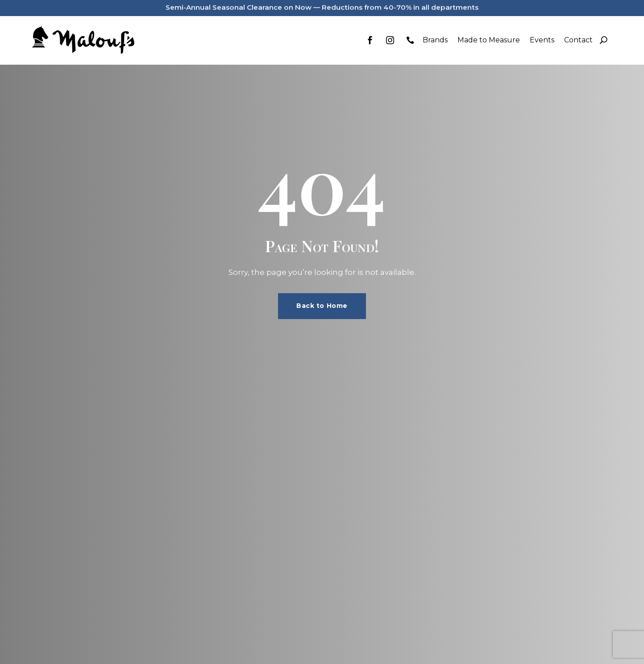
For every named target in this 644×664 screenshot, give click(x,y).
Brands (435, 40)
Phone (410, 40)
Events (542, 40)
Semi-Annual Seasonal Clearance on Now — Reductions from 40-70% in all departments (322, 5)
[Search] (603, 40)
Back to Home (322, 306)
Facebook (370, 40)
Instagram (390, 40)
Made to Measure (489, 40)
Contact (578, 40)
